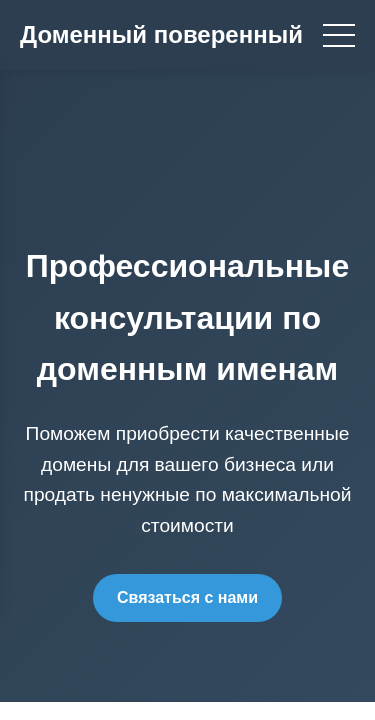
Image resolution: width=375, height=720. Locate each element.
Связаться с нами (187, 597)
